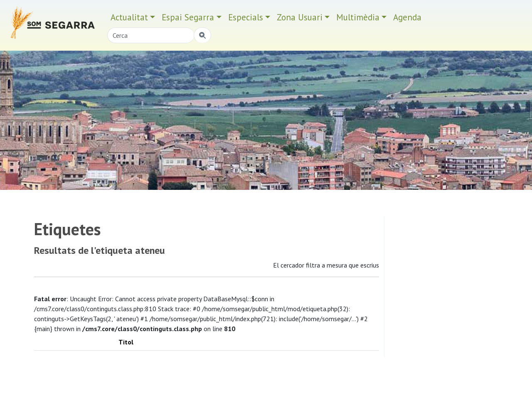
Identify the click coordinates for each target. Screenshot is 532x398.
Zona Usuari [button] (300, 17)
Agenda (407, 17)
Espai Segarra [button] (188, 17)
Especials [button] (246, 17)
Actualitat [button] (129, 17)
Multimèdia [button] (358, 17)
